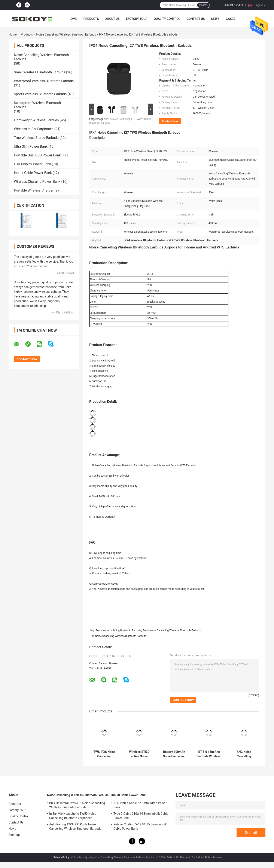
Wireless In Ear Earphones (34, 129)
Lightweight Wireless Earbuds (36, 120)
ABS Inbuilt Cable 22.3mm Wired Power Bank (140, 805)
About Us (112, 19)
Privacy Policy (61, 858)
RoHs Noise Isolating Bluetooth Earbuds (118, 630)
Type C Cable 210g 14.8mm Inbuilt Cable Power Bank (141, 816)
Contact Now (170, 121)
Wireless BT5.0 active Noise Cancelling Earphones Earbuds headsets (139, 754)
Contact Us (196, 19)
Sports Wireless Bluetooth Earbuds (40, 94)
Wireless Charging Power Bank (37, 182)
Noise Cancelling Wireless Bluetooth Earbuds (66, 34)
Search (203, 5)
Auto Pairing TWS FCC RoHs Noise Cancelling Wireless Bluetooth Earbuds (75, 826)
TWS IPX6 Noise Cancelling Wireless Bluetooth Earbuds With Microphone (104, 754)
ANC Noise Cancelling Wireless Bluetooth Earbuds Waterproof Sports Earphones (244, 754)
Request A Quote (233, 5)
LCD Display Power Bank (32, 164)
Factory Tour (137, 19)
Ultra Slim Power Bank (31, 146)
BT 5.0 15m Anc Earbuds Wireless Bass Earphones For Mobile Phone (209, 754)
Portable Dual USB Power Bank (37, 155)
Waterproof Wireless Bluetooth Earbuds (44, 81)
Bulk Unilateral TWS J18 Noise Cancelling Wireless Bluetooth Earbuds (77, 805)
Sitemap (14, 835)
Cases (231, 19)
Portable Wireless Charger (34, 190)
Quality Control (167, 19)
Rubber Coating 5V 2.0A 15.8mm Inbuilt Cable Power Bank (140, 826)
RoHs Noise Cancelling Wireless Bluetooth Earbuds (172, 630)
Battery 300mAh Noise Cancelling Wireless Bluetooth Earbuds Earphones (174, 754)
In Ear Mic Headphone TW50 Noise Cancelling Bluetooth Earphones (73, 816)
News (215, 19)
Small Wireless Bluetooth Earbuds (40, 72)
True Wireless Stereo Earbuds (36, 138)
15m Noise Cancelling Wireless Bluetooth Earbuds (118, 636)
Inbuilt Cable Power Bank (33, 173)
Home (73, 19)
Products (91, 19)
